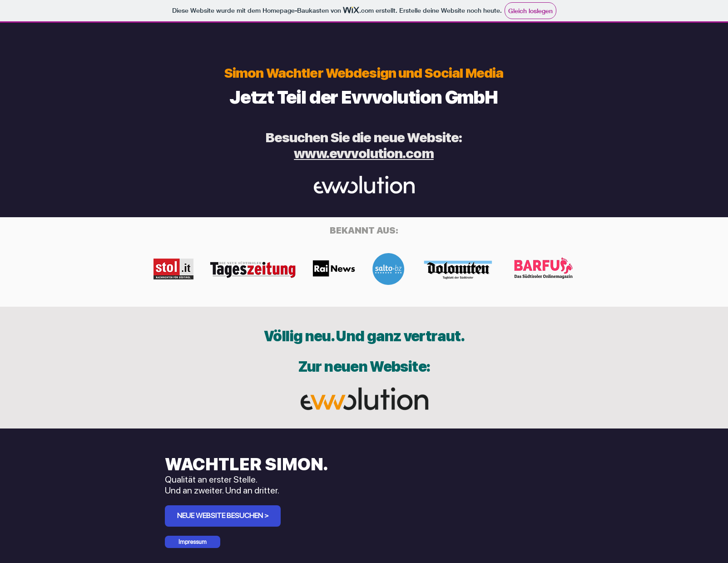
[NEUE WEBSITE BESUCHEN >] (223, 516)
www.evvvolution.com (364, 153)
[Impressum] (193, 542)
